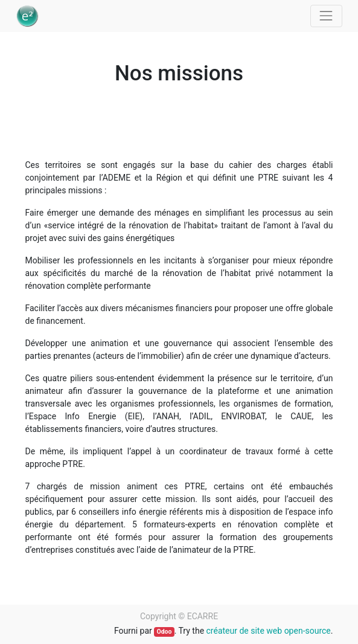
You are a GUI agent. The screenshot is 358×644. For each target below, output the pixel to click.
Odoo (164, 632)
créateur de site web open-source (269, 631)
